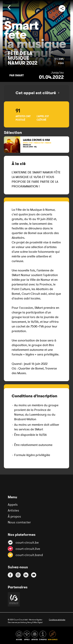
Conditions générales (57, 620)
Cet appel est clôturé (36, 93)
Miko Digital (38, 622)
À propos (14, 516)
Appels (13, 504)
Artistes (13, 510)
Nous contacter (19, 522)
